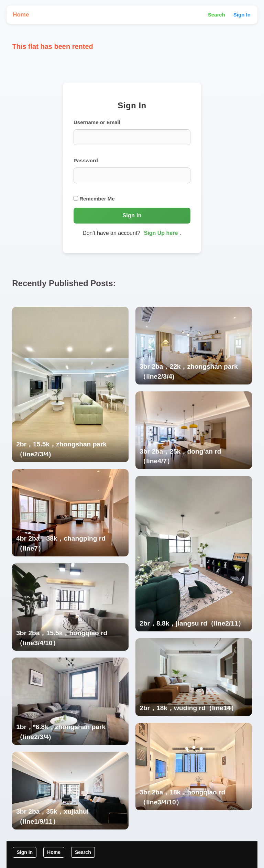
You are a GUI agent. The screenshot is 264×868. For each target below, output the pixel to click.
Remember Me (94, 199)
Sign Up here (161, 233)
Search (217, 15)
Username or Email (97, 122)
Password (86, 160)
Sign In (242, 15)
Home (21, 15)
